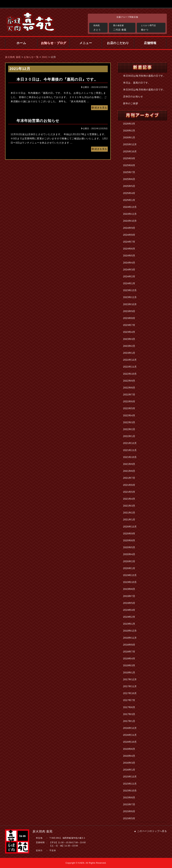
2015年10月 (130, 791)
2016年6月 (129, 749)
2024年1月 (129, 283)
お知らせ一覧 (31, 57)
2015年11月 (130, 784)
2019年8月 (129, 589)
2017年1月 (129, 721)
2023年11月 (130, 297)
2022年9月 (129, 381)
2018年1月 (129, 673)
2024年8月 (129, 235)
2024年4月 (129, 263)
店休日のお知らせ (133, 96)
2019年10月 (130, 582)
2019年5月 (129, 603)
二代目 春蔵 (123, 27)
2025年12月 (130, 144)
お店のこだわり (118, 43)
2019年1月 (129, 624)
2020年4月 (129, 554)
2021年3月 (129, 506)
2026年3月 (129, 124)
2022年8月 (129, 388)
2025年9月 (129, 158)
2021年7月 (129, 478)
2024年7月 (129, 242)
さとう (100, 27)
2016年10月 (130, 742)
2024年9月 (129, 228)
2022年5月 (129, 408)
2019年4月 (129, 610)
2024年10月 (130, 221)
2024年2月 (129, 276)
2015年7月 (129, 804)
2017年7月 (129, 700)
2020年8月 (129, 540)
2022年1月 (129, 436)
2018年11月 (130, 638)
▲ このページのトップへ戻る (150, 831)
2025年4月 (129, 193)
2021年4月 (129, 499)
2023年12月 (130, 290)
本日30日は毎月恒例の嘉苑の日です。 (144, 76)
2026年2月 (129, 131)
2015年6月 (129, 811)
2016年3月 (129, 763)
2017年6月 (129, 707)
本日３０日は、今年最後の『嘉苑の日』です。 (57, 79)
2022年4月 (129, 415)
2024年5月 (129, 256)
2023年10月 (130, 304)
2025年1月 (129, 200)
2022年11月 (130, 367)
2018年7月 (129, 652)
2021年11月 (130, 450)
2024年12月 (130, 207)
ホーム (21, 43)
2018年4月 (129, 659)
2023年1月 (129, 353)
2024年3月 (129, 270)
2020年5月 (129, 547)
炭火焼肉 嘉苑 (13, 57)
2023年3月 (129, 339)
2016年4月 (129, 756)
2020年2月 (129, 561)
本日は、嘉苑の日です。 (137, 83)
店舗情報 (150, 43)
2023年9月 (129, 311)
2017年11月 (130, 686)
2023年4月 (129, 332)
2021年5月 (129, 492)
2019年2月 (129, 617)
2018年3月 (129, 665)
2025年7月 (129, 172)
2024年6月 (129, 249)
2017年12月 (130, 679)
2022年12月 (130, 360)
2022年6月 (129, 401)
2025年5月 (129, 186)
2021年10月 (130, 457)
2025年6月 (129, 179)
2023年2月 (129, 346)
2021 (45, 57)
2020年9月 (129, 534)
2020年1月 (129, 568)
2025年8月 (129, 165)
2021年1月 (129, 520)
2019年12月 (130, 575)
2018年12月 (130, 631)
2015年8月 (129, 797)
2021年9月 (129, 464)
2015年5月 (129, 818)
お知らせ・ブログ (54, 43)
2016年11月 (130, 735)
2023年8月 (129, 318)
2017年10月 (130, 693)
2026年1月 (129, 137)
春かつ (152, 27)
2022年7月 (129, 395)
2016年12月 (130, 728)
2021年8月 (129, 471)
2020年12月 (130, 527)
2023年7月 (129, 325)
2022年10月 (130, 374)
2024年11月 (130, 214)
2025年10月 (130, 151)
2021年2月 (129, 513)
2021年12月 (130, 443)
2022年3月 (129, 422)
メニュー (86, 43)
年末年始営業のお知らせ (38, 121)
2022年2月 (129, 429)
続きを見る (99, 108)
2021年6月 (129, 485)
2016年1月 (129, 770)
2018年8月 (129, 645)
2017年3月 (129, 714)
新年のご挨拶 (131, 103)
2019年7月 (129, 596)
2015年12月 (130, 777)
